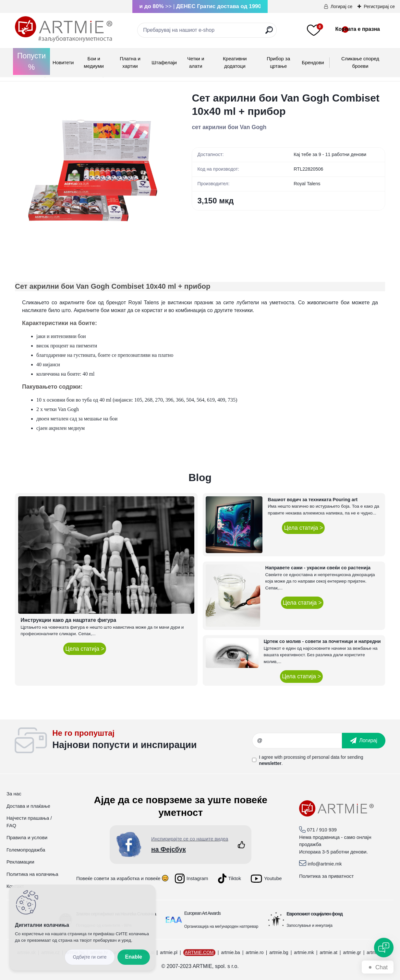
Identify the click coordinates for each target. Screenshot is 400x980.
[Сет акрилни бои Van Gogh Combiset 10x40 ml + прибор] (93, 169)
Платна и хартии (130, 62)
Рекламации (20, 862)
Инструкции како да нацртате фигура (68, 620)
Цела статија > (85, 649)
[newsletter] (364, 741)
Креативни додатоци (235, 62)
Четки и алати (196, 62)
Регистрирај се (379, 6)
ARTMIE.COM (199, 952)
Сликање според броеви (360, 62)
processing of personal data (311, 757)
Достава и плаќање (28, 806)
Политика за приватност (327, 876)
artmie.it (375, 952)
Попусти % (31, 61)
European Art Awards (202, 913)
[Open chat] (384, 948)
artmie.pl (169, 952)
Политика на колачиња (32, 874)
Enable (134, 957)
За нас (14, 794)
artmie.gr (352, 952)
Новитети (63, 62)
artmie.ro (255, 952)
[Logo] (64, 29)
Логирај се (341, 6)
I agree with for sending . (311, 760)
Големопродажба (26, 850)
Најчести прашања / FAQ (29, 822)
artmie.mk (304, 952)
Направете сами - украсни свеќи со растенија (318, 568)
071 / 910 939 (322, 830)
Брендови (313, 62)
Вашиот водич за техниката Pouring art (313, 500)
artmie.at (328, 952)
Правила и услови (27, 837)
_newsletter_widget (152, 741)
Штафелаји (164, 62)
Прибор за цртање (278, 62)
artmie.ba (230, 952)
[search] (269, 33)
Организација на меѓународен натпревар (221, 926)
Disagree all (90, 957)
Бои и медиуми (94, 62)
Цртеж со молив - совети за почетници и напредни (322, 641)
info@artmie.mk (325, 864)
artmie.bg (279, 952)
